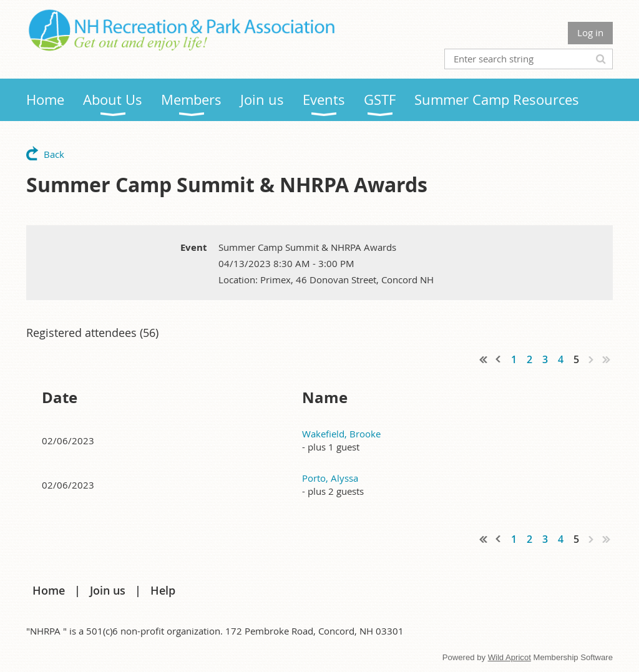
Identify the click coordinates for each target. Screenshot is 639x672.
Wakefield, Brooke (341, 434)
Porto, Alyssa (330, 478)
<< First (484, 359)
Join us (108, 590)
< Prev (499, 359)
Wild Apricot (510, 657)
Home (49, 590)
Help (163, 590)
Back (54, 154)
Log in (590, 32)
